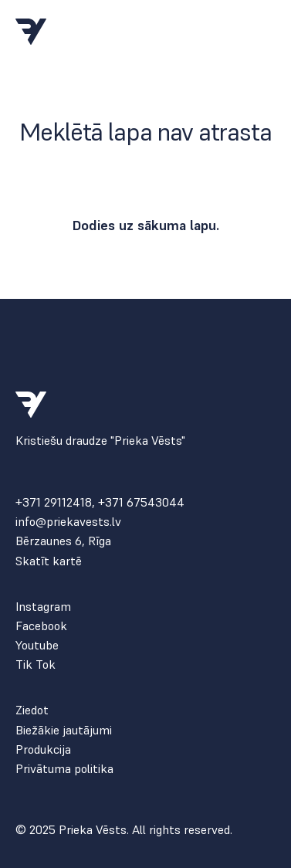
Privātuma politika (64, 769)
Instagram (43, 607)
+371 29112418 (54, 502)
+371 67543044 (141, 502)
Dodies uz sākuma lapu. (145, 225)
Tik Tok (36, 665)
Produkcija (43, 749)
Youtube (37, 645)
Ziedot (32, 710)
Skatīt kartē (49, 561)
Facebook (41, 626)
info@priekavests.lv (68, 522)
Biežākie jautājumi (64, 730)
